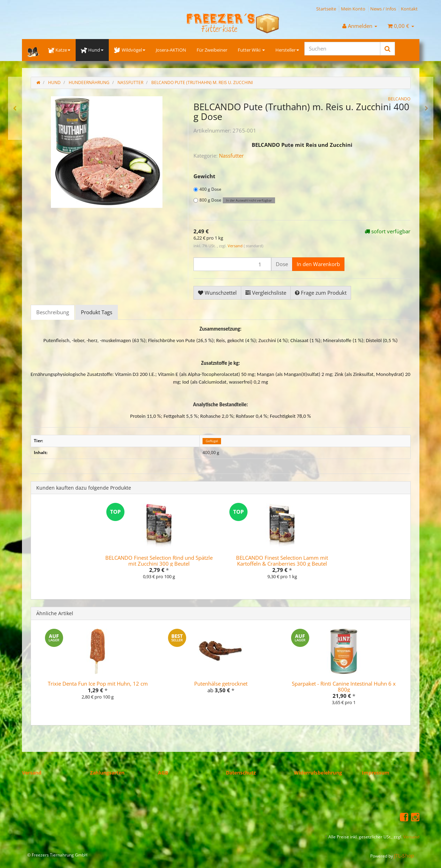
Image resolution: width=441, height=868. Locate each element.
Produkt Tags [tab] (97, 312)
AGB (163, 773)
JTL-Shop (404, 856)
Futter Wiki (251, 50)
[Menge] (232, 264)
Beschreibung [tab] (53, 312)
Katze (59, 50)
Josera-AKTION (171, 50)
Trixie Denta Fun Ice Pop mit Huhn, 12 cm (98, 684)
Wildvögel (130, 50)
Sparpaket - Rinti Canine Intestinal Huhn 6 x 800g (344, 686)
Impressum (376, 773)
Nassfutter (231, 156)
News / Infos (383, 9)
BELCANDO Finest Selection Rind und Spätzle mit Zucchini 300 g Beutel (159, 561)
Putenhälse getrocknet (221, 684)
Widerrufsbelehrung (318, 773)
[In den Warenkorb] (318, 264)
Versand (236, 246)
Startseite (326, 9)
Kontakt (409, 9)
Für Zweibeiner (212, 50)
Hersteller (287, 50)
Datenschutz (241, 773)
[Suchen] (342, 49)
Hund (92, 50)
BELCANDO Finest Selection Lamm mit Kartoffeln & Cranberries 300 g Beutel (282, 561)
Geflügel (212, 441)
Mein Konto (353, 9)
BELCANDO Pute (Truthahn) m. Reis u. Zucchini (202, 82)
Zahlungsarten (107, 773)
